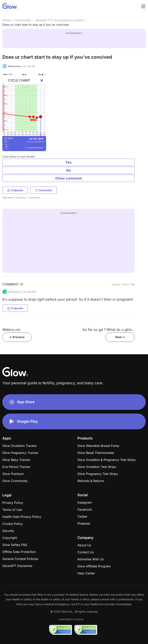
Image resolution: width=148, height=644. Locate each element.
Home (6, 20)
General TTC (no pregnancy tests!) (60, 20)
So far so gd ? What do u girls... (109, 330)
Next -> (120, 337)
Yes (68, 162)
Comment (43, 190)
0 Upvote (15, 190)
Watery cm (11, 330)
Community (23, 20)
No (69, 170)
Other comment (69, 178)
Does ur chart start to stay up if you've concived (36, 25)
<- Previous (17, 337)
